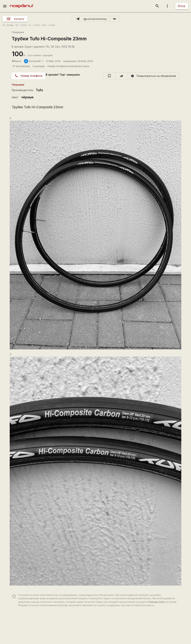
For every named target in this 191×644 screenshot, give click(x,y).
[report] (154, 76)
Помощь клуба (156, 602)
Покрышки (18, 32)
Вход (182, 6)
